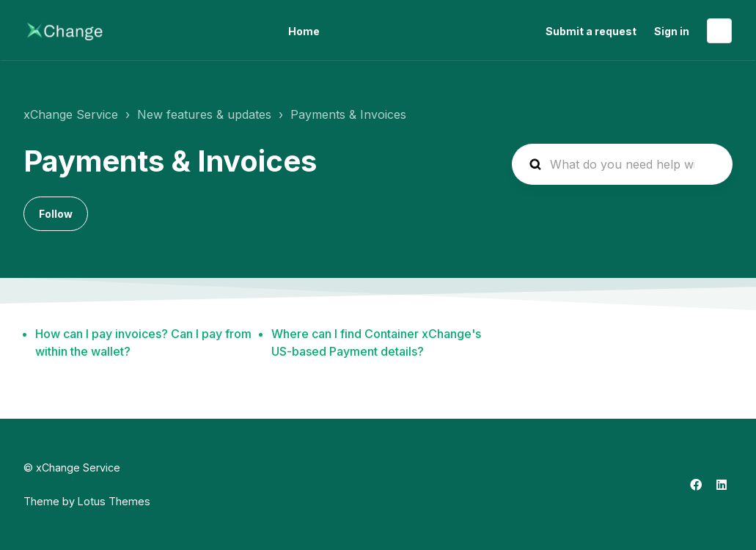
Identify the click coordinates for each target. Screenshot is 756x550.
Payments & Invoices (348, 114)
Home (304, 31)
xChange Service (71, 114)
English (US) (719, 31)
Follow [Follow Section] (56, 214)
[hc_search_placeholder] (622, 164)
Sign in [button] (672, 31)
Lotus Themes (114, 501)
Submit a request (591, 31)
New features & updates (204, 114)
